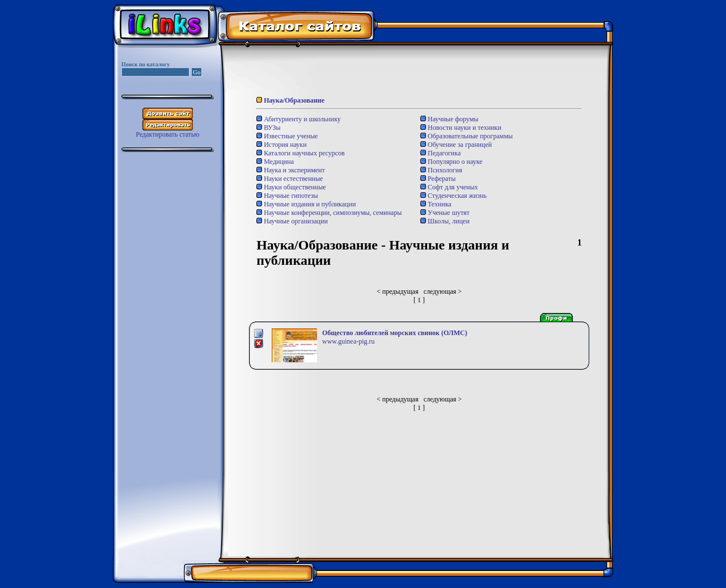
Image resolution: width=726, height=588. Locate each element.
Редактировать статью (167, 134)
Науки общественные (291, 187)
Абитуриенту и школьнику (299, 119)
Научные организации (292, 221)
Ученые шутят (445, 213)
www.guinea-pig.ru (349, 341)
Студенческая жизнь (453, 196)
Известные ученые (287, 136)
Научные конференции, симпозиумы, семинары (329, 213)
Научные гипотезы (287, 196)
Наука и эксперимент (291, 170)
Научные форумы (449, 119)
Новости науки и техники (461, 128)
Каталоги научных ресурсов (300, 153)
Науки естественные (290, 179)
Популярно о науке (451, 162)
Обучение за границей (456, 145)
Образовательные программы (467, 136)
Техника (436, 204)
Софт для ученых (449, 187)
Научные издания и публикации (306, 204)
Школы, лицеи (445, 221)
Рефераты (438, 179)
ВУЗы (268, 128)
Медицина (275, 162)
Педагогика (440, 153)
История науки (281, 145)
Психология (441, 170)
